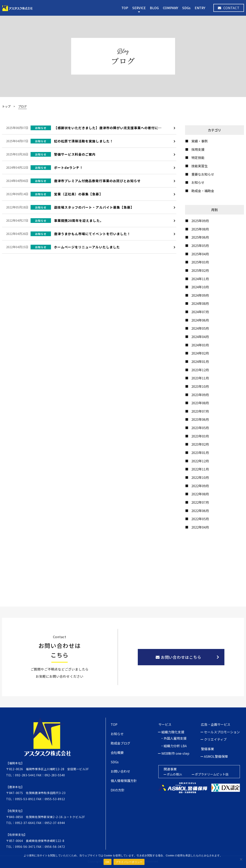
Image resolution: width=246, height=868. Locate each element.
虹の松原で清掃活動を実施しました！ (84, 141)
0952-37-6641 (25, 823)
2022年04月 (200, 527)
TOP (125, 8)
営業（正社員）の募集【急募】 (78, 194)
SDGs (186, 8)
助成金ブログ (120, 743)
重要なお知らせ (203, 174)
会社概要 (117, 752)
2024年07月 (200, 312)
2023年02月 (200, 444)
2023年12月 (200, 370)
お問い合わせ (120, 771)
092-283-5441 (25, 775)
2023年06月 (200, 419)
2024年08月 (200, 303)
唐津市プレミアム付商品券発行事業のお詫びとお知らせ (97, 181)
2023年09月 (200, 395)
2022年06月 (200, 511)
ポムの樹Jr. (174, 774)
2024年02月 (200, 353)
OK (108, 862)
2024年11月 (200, 279)
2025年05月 (200, 246)
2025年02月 (200, 270)
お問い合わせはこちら (179, 657)
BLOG (154, 8)
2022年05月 (200, 519)
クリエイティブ (215, 739)
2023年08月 (200, 403)
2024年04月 (200, 337)
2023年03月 (200, 436)
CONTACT (229, 8)
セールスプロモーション (222, 732)
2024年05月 (200, 328)
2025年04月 (200, 254)
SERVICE (139, 8)
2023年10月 (200, 386)
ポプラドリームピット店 (212, 774)
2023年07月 (200, 411)
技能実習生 (200, 166)
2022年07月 (200, 502)
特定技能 (198, 158)
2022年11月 (200, 469)
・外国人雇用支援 (173, 738)
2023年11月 (200, 378)
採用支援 (198, 149)
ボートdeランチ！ (68, 167)
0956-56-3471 (25, 847)
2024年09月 (200, 295)
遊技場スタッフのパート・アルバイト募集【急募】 (94, 207)
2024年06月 (200, 320)
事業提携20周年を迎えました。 (79, 220)
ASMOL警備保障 (216, 756)
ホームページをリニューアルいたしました (87, 247)
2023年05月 (200, 428)
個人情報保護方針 (124, 781)
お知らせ (198, 182)
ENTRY (200, 8)
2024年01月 (200, 361)
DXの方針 (118, 790)
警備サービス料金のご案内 (75, 154)
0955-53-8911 (25, 799)
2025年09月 (200, 221)
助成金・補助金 (203, 191)
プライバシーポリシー (129, 862)
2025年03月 (200, 262)
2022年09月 (200, 486)
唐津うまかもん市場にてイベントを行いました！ (92, 234)
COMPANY (170, 8)
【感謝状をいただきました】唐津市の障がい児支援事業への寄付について (111, 128)
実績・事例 (200, 141)
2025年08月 (200, 229)
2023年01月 (200, 453)
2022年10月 (200, 477)
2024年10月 (200, 287)
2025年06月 (200, 237)
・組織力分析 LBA (174, 746)
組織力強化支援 (173, 732)
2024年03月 (200, 345)
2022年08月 (200, 494)
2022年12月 (200, 461)
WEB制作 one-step (175, 753)
